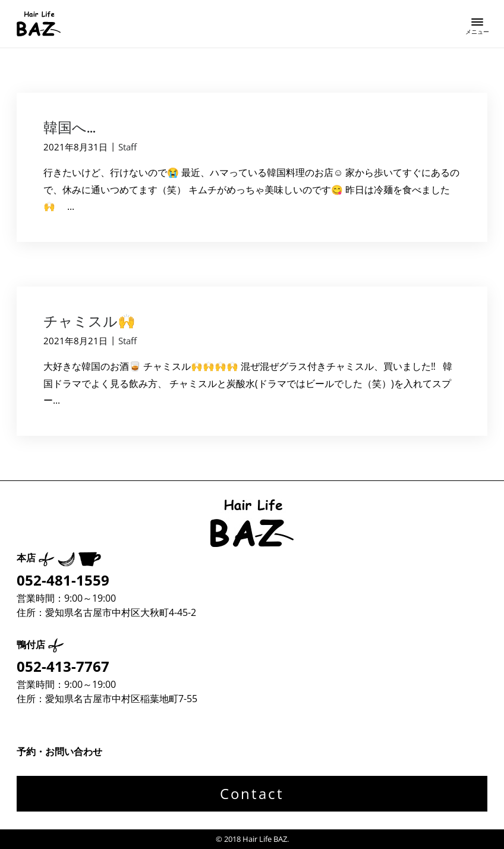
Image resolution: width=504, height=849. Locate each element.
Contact (252, 793)
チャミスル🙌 (89, 321)
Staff (127, 147)
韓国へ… (70, 127)
